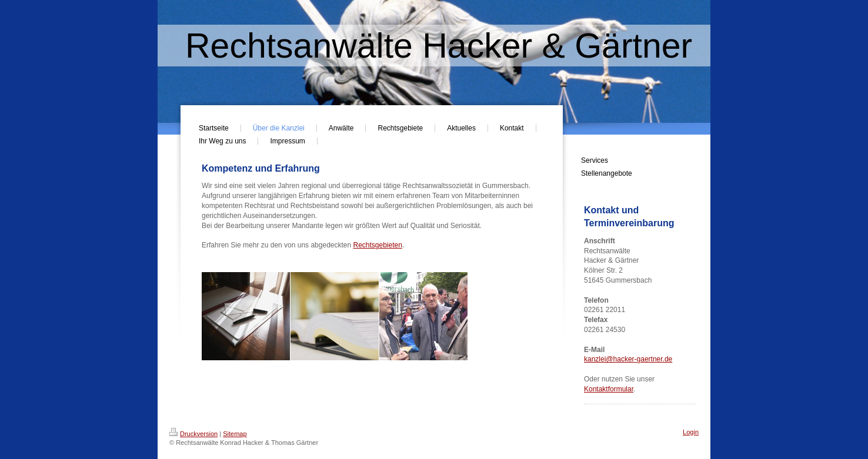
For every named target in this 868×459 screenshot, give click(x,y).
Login (691, 432)
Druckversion (193, 434)
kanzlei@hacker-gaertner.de (628, 359)
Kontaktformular (609, 389)
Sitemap (235, 434)
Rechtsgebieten (378, 245)
